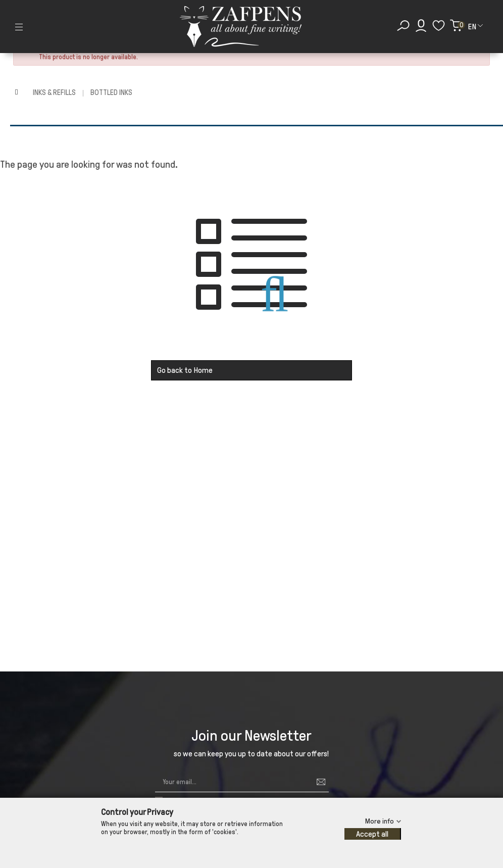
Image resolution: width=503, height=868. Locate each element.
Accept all (372, 834)
